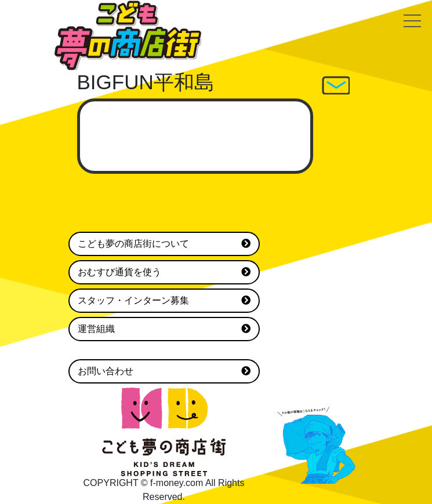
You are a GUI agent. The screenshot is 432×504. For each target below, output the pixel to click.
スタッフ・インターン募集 (164, 301)
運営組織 (164, 329)
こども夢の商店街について (164, 244)
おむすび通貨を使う (164, 272)
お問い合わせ (164, 371)
